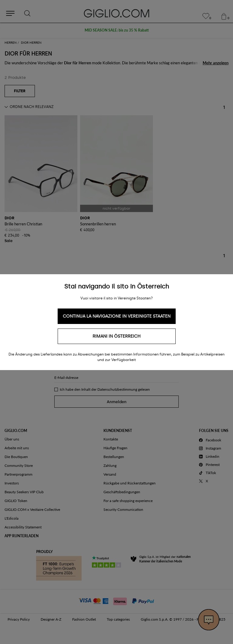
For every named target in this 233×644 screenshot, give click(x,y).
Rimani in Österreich (116, 336)
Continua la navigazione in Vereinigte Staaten (117, 316)
